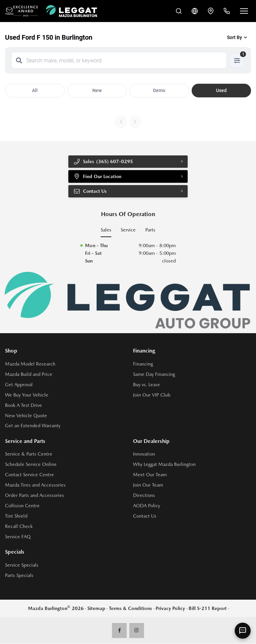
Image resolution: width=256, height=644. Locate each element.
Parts (150, 230)
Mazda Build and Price (29, 374)
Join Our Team (148, 485)
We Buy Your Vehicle (27, 395)
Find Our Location (98, 176)
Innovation (144, 454)
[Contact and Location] (211, 11)
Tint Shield (16, 516)
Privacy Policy (170, 608)
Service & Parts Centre (29, 454)
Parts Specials (19, 575)
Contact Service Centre (29, 475)
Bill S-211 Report (208, 608)
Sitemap (96, 608)
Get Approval (19, 385)
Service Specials (22, 565)
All (35, 90)
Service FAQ (18, 537)
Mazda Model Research (30, 364)
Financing (143, 364)
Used (221, 90)
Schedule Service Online (31, 465)
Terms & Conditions (130, 608)
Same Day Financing (154, 374)
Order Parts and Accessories (34, 496)
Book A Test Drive (23, 405)
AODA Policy (146, 506)
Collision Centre (22, 506)
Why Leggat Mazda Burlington (164, 465)
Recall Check (19, 527)
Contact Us (90, 191)
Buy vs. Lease (146, 385)
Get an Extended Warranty (33, 426)
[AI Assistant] (243, 631)
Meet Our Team (150, 475)
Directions (144, 496)
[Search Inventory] (179, 11)
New (97, 90)
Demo (159, 90)
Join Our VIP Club (152, 395)
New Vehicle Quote (26, 416)
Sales (106, 230)
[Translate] (195, 11)
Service (128, 230)
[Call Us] (227, 11)
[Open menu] (244, 11)
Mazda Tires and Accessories (35, 485)
